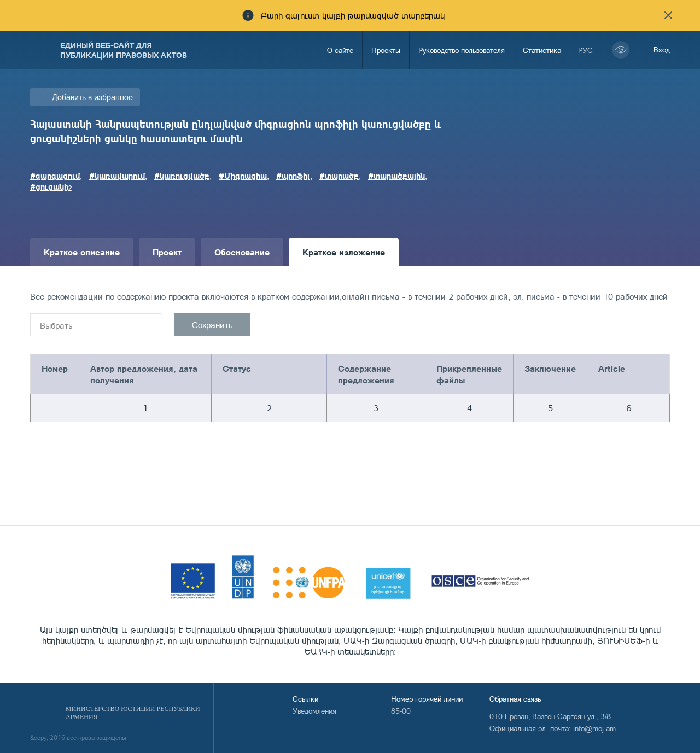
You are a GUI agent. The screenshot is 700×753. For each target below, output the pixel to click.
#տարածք (339, 176)
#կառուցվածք (182, 176)
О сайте (340, 50)
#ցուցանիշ (51, 186)
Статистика (542, 50)
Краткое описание (82, 252)
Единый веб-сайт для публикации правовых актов (124, 50)
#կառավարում (117, 176)
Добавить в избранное (92, 97)
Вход (662, 49)
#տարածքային (396, 176)
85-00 (401, 711)
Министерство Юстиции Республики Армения (133, 713)
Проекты (386, 50)
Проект (167, 252)
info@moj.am (594, 728)
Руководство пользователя (462, 50)
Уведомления (314, 711)
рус (585, 50)
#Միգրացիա (243, 176)
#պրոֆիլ (293, 176)
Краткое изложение (344, 252)
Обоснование (242, 252)
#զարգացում (55, 176)
